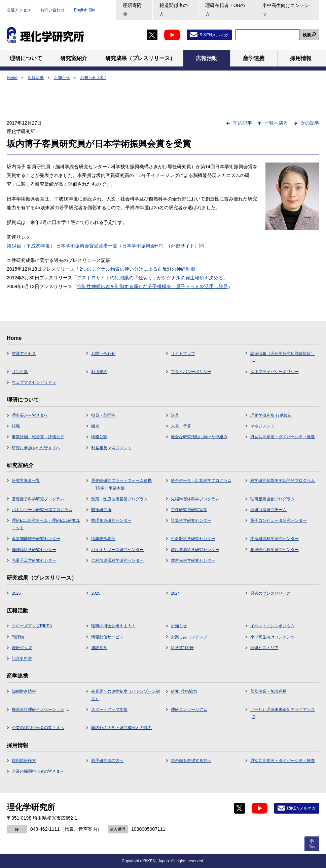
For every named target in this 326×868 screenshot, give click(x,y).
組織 (16, 426)
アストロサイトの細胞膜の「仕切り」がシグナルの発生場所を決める (150, 278)
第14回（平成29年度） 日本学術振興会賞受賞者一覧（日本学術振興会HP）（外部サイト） (105, 246)
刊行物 (18, 637)
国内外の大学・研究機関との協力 (121, 728)
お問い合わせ (52, 10)
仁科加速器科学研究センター (117, 560)
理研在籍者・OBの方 (225, 10)
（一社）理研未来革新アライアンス (283, 713)
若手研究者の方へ (107, 761)
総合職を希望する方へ (191, 761)
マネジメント (262, 426)
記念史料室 (22, 658)
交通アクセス (19, 10)
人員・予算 (181, 426)
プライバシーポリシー (191, 372)
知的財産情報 (24, 691)
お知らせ (62, 78)
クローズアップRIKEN (32, 626)
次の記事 (310, 123)
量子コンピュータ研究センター (279, 520)
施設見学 (99, 648)
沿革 (175, 415)
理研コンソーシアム (189, 710)
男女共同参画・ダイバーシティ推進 (283, 437)
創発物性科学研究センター (275, 550)
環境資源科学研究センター (195, 550)
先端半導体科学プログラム (195, 499)
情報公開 (99, 437)
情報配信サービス (107, 637)
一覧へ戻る (276, 123)
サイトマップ (183, 354)
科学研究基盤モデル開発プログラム (283, 481)
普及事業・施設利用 (268, 691)
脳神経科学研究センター (34, 550)
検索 (307, 35)
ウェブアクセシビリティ (34, 382)
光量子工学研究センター (34, 560)
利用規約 (99, 372)
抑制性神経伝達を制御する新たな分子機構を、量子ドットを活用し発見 (152, 286)
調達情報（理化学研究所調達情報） (283, 357)
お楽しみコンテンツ (189, 637)
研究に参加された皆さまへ (36, 448)
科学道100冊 (182, 648)
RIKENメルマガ (214, 35)
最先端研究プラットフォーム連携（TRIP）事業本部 (121, 484)
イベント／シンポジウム (273, 626)
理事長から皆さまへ (30, 415)
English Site (85, 10)
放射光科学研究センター (193, 560)
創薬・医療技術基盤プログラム (119, 499)
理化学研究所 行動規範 (271, 415)
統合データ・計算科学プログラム (201, 481)
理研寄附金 (132, 10)
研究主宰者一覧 (26, 481)
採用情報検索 (24, 761)
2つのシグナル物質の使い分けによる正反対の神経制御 (137, 269)
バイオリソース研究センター (117, 550)
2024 (175, 593)
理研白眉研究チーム (268, 510)
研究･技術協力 (184, 691)
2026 (16, 593)
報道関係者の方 (174, 10)
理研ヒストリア (264, 648)
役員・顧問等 (103, 415)
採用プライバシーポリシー (275, 372)
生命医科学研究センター (193, 539)
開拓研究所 (101, 510)
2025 (96, 593)
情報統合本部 (103, 539)
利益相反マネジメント (111, 448)
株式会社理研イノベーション (41, 710)
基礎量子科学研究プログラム (38, 499)
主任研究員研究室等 (189, 510)
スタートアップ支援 (109, 710)
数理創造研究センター (111, 520)
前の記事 (243, 123)
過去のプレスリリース (270, 593)
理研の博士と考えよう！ (113, 626)
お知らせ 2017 (93, 78)
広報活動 (36, 78)
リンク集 (20, 372)
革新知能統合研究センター (36, 539)
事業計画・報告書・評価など (38, 437)
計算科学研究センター (191, 520)
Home (12, 78)
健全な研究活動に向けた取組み (199, 437)
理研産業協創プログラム (273, 499)
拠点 (95, 426)
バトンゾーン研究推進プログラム (42, 510)
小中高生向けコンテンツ (286, 10)
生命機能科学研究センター (275, 539)
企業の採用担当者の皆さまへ (38, 728)
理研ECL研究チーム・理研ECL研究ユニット (46, 524)
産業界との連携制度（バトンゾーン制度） (125, 695)
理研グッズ (22, 648)
